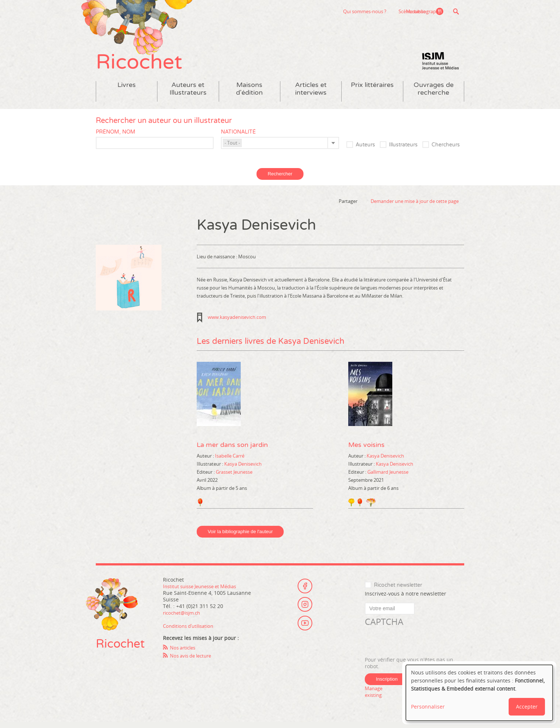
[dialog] (479, 693)
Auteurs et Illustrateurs (188, 94)
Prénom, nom (116, 137)
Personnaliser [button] (428, 707)
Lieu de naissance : (217, 262)
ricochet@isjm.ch (184, 618)
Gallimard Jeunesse (388, 477)
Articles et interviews (311, 94)
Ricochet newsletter (398, 591)
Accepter (527, 707)
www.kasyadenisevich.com (237, 323)
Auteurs (365, 150)
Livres (127, 90)
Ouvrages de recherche (434, 94)
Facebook (305, 589)
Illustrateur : (210, 469)
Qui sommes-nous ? (322, 11)
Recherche (456, 11)
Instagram (305, 609)
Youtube (305, 630)
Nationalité (238, 137)
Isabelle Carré (230, 461)
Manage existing (375, 697)
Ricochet (143, 65)
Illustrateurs (403, 150)
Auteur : (206, 461)
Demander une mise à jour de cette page (415, 207)
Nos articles (184, 653)
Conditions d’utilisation (191, 631)
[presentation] (421, 648)
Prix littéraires (372, 90)
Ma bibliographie (423, 11)
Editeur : (206, 477)
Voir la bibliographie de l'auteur (240, 537)
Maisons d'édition (249, 94)
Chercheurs (446, 150)
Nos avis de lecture (193, 661)
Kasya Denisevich (243, 469)
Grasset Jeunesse (234, 477)
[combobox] (280, 148)
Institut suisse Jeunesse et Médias (440, 66)
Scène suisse (370, 11)
